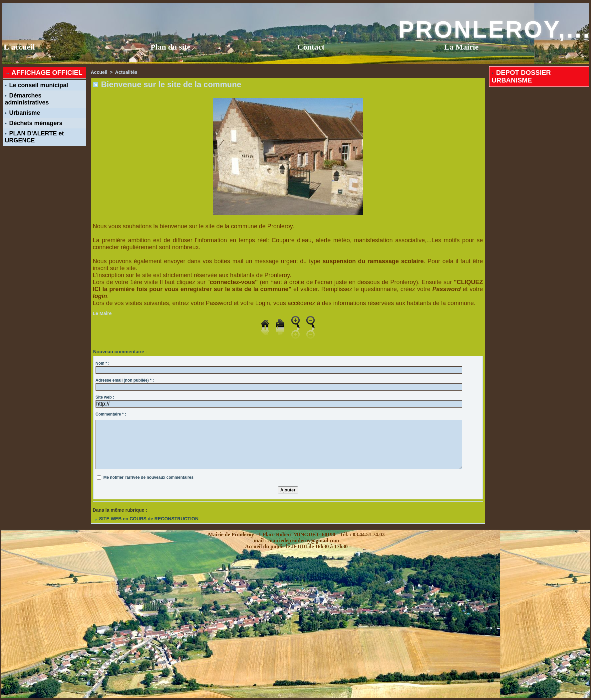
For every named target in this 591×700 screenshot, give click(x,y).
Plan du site (170, 47)
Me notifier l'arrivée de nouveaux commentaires (148, 477)
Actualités (126, 72)
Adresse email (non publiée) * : (125, 380)
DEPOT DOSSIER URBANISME (521, 76)
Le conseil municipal (37, 85)
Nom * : (103, 363)
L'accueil (19, 47)
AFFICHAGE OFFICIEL (44, 73)
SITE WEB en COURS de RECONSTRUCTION (146, 519)
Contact (311, 47)
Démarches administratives (27, 99)
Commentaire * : (111, 414)
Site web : (105, 397)
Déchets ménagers (34, 123)
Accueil (99, 72)
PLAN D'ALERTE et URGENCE (34, 137)
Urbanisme (23, 113)
